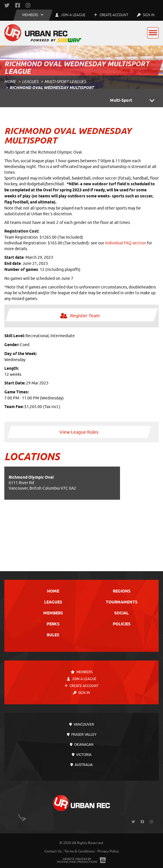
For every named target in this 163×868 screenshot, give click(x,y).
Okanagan (82, 745)
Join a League (82, 679)
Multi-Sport (134, 101)
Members (53, 613)
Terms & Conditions (79, 851)
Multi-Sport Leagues (65, 82)
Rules (53, 635)
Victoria (82, 755)
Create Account (111, 15)
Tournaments (122, 602)
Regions (122, 591)
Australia (81, 765)
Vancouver (82, 724)
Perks (53, 624)
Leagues (30, 82)
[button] (33, 15)
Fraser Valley (82, 735)
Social (121, 613)
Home (10, 82)
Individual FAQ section (125, 243)
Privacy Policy (108, 851)
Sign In (146, 15)
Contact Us (53, 851)
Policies (122, 624)
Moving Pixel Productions (77, 862)
